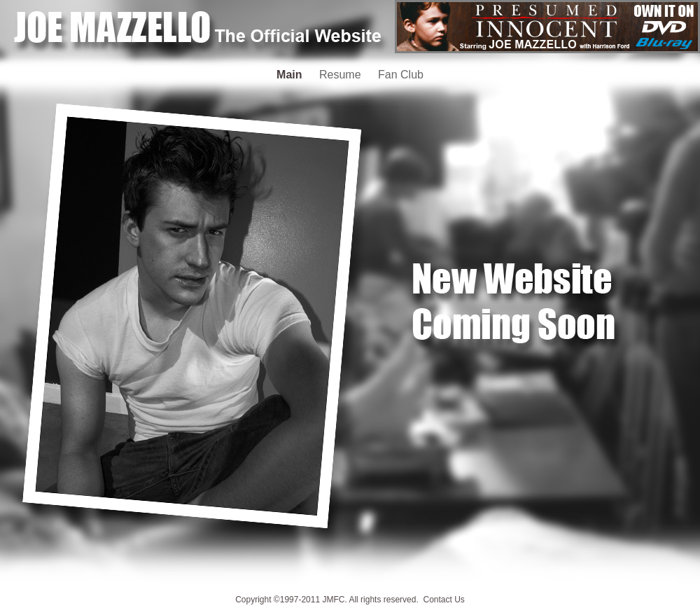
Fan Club (401, 75)
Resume (342, 75)
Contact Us (443, 600)
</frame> (547, 27)
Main (291, 75)
